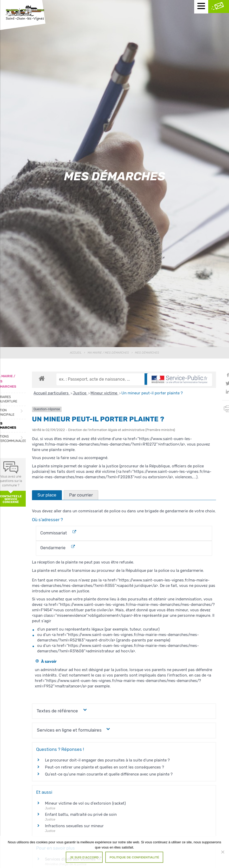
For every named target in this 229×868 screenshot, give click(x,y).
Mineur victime (104, 393)
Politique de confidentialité (134, 857)
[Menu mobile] (201, 7)
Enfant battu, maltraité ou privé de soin (81, 814)
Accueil (76, 353)
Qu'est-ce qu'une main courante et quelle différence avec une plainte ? (109, 774)
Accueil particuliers (52, 393)
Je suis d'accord (84, 857)
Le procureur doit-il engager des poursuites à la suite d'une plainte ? (107, 760)
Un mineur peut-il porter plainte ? (152, 393)
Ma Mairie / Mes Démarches (108, 353)
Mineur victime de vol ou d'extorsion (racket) (85, 803)
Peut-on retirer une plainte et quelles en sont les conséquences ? (104, 767)
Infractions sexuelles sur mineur (74, 826)
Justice (80, 393)
